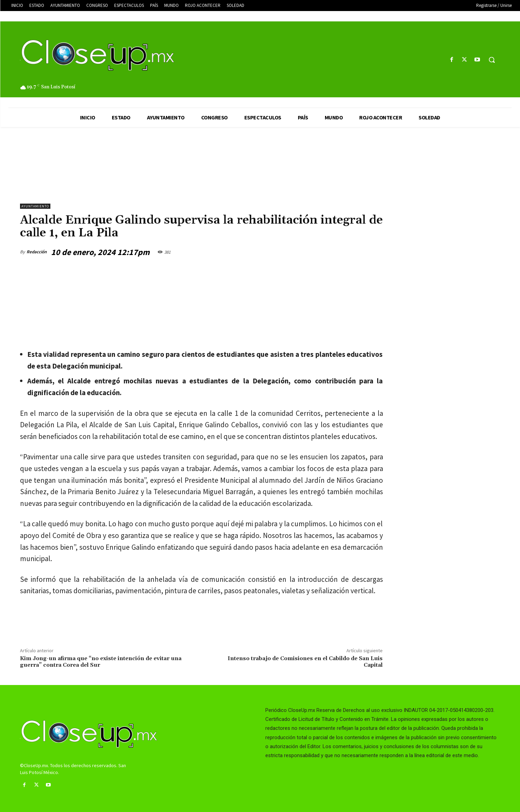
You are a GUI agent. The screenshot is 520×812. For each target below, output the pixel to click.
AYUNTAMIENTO (35, 206)
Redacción (37, 252)
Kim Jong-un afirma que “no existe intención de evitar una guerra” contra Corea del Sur (101, 662)
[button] (492, 60)
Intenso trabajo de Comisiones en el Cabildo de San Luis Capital (305, 662)
